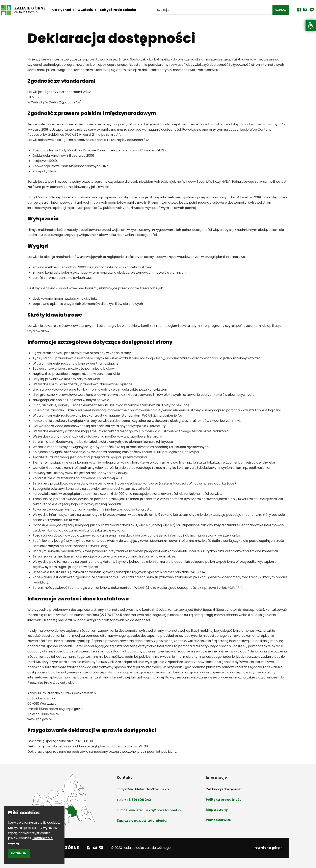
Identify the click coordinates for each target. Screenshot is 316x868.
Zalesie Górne (35, 8)
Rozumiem (19, 853)
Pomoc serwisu (219, 820)
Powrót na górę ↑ (268, 848)
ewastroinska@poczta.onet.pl (155, 810)
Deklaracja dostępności (225, 789)
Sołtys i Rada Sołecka (124, 10)
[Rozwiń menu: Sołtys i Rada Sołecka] (144, 10)
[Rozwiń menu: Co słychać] (79, 10)
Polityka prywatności (224, 800)
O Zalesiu (91, 10)
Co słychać (67, 10)
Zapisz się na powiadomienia (142, 821)
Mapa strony (217, 810)
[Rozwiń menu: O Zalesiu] (101, 10)
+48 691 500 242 (138, 800)
